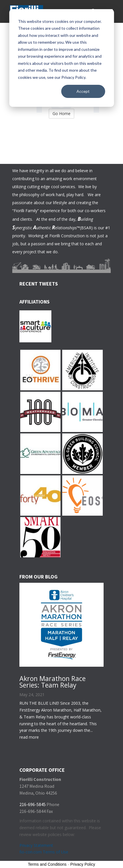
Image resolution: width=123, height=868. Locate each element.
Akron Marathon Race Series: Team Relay (53, 682)
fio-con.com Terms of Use (44, 852)
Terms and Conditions (47, 864)
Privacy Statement (36, 845)
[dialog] (61, 58)
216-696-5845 (33, 804)
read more (29, 737)
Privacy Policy (83, 864)
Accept (83, 91)
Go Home (61, 113)
